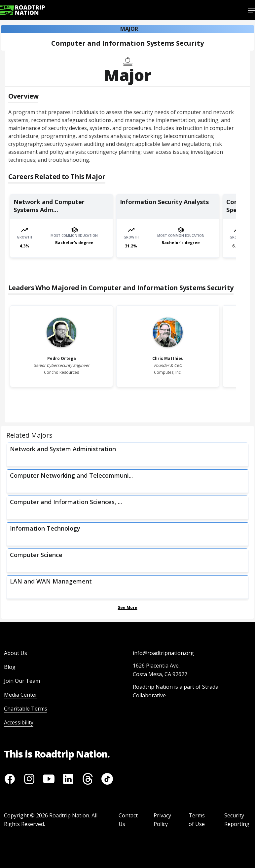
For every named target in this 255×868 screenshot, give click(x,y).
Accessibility (19, 722)
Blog (10, 667)
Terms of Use (197, 820)
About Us (16, 653)
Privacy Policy (162, 820)
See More (128, 608)
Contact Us (128, 820)
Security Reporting (237, 820)
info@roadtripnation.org (163, 653)
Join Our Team (22, 681)
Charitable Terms (26, 709)
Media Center (21, 695)
